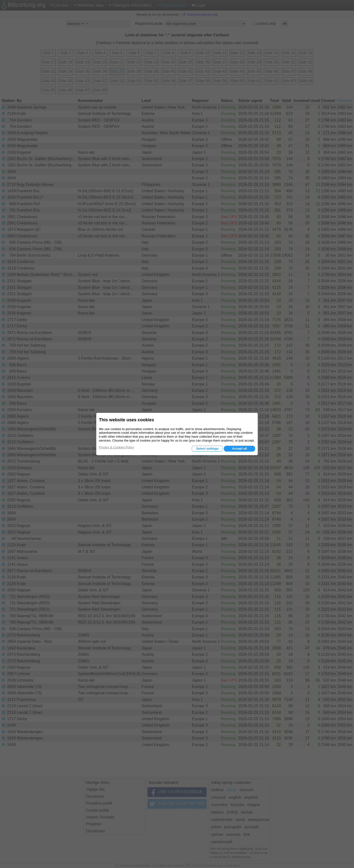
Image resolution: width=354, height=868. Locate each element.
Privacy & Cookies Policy (116, 447)
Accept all (239, 449)
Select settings (207, 449)
